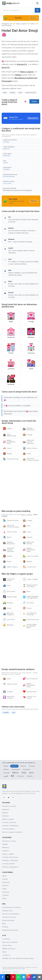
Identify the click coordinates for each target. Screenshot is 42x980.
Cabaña (27, 537)
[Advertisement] (21, 486)
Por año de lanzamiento (11, 914)
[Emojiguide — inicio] (4, 786)
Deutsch (23, 766)
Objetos (5, 813)
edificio (12, 93)
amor (5, 93)
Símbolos (6, 816)
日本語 (24, 773)
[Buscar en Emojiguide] (18, 10)
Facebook (6, 882)
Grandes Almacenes (29, 429)
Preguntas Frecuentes (10, 930)
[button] (21, 141)
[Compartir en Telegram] (24, 977)
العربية (6, 776)
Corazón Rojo (30, 692)
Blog (4, 924)
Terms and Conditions (10, 942)
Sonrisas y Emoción (9, 822)
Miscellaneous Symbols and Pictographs (17, 190)
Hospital (8, 692)
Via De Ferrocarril (31, 620)
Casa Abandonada (9, 435)
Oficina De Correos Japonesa (28, 442)
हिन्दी (12, 776)
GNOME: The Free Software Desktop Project (18, 958)
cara (13, 713)
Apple (4, 876)
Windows (5, 886)
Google (5, 879)
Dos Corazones (30, 679)
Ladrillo (7, 429)
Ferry (7, 585)
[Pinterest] (13, 798)
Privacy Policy (7, 945)
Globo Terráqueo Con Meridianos (31, 597)
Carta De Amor (10, 684)
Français (32, 766)
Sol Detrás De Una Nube (30, 614)
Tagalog (30, 776)
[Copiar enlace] (34, 977)
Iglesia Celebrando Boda (9, 442)
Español (14, 766)
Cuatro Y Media (30, 579)
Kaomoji (5, 927)
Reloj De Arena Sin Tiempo (30, 586)
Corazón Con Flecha (30, 697)
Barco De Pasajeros (8, 614)
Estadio (8, 454)
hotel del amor (31, 93)
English (6, 766)
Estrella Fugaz (10, 597)
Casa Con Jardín (31, 556)
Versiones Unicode (9, 917)
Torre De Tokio (10, 532)
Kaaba (7, 608)
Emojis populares (8, 920)
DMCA (4, 952)
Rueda (27, 608)
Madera (27, 562)
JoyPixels (5, 895)
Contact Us (6, 955)
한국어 (31, 773)
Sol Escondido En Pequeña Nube (30, 626)
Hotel (27, 454)
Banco (7, 537)
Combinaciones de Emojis (12, 907)
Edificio (33, 24)
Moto (27, 591)
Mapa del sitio (7, 972)
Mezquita (8, 625)
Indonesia (20, 776)
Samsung (6, 892)
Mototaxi (8, 603)
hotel (20, 93)
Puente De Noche (9, 580)
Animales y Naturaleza (10, 826)
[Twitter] (9, 798)
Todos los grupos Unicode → (12, 832)
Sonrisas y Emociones (10, 857)
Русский (6, 773)
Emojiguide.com (7, 24)
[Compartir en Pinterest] (13, 977)
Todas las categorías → (10, 867)
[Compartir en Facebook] (3, 977)
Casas (7, 448)
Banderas (6, 809)
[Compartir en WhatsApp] (18, 977)
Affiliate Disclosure (9, 949)
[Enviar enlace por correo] (39, 977)
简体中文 (15, 773)
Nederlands (16, 769)
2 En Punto (9, 620)
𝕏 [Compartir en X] (8, 977)
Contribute (6, 939)
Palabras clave (7, 911)
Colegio (28, 435)
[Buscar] (38, 10)
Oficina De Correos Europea (31, 459)
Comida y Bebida (8, 829)
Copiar (34, 101)
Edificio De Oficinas (28, 543)
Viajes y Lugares (21, 24)
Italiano (6, 769)
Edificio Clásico (30, 448)
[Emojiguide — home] (11, 3)
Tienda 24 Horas (11, 459)
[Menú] (37, 3)
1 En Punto (28, 603)
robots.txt (16, 972)
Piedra (7, 562)
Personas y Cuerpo (9, 806)
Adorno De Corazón (9, 697)
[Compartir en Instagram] (29, 977)
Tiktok (4, 898)
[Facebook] (4, 798)
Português (26, 769)
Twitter (4, 889)
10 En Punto (9, 591)
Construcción (29, 567)
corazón (6, 713)
